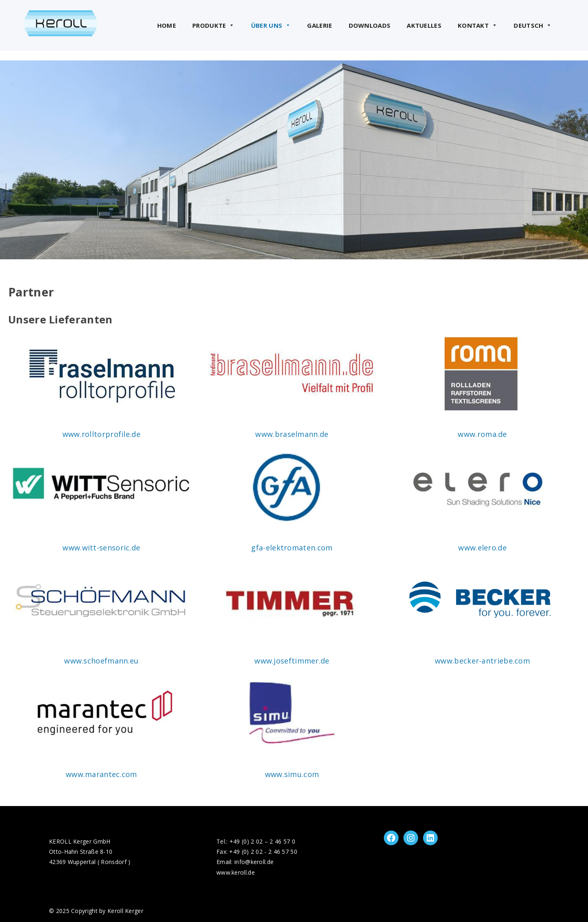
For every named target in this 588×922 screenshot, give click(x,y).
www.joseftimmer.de (292, 661)
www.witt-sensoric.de (101, 548)
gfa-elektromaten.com (292, 548)
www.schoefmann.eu (101, 661)
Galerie (320, 25)
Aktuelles (424, 25)
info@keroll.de (254, 862)
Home (167, 25)
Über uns (271, 25)
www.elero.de (482, 548)
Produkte (214, 25)
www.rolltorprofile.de (101, 434)
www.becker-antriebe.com (482, 661)
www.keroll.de (236, 872)
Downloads (370, 25)
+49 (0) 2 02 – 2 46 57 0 (262, 841)
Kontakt (478, 25)
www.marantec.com (101, 774)
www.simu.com (292, 774)
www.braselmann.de (292, 434)
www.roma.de (482, 434)
